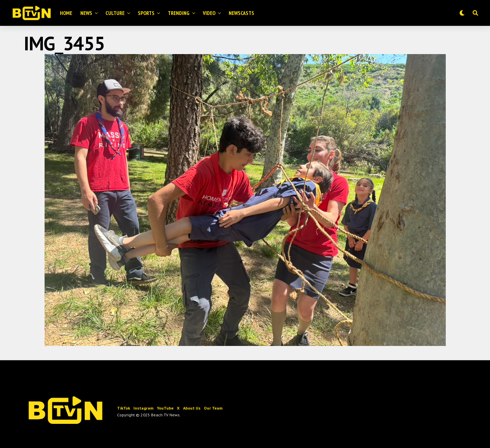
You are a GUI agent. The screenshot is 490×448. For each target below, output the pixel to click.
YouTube (165, 408)
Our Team (213, 408)
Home (66, 13)
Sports (146, 13)
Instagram (143, 408)
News (86, 13)
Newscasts (241, 13)
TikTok (124, 408)
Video (209, 13)
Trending (179, 13)
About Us (192, 408)
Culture (115, 13)
